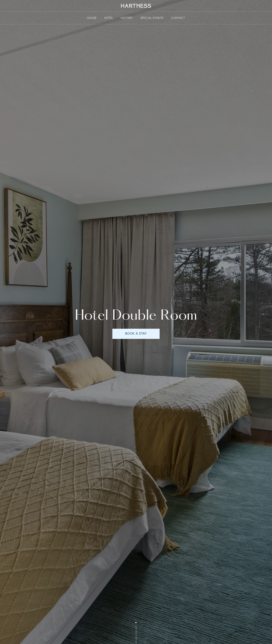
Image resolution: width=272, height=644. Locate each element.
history (127, 18)
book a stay (136, 335)
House (92, 18)
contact (178, 18)
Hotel (109, 18)
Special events (152, 18)
